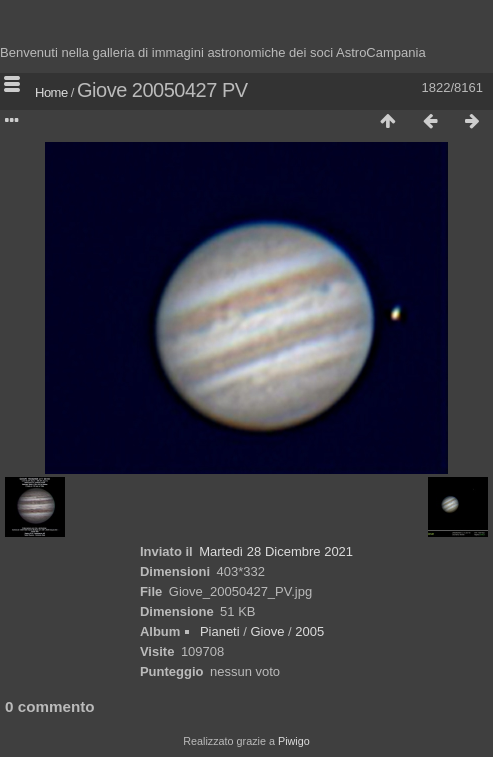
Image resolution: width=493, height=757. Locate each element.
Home (51, 92)
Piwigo (294, 741)
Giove (267, 631)
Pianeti (220, 631)
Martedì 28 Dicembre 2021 (276, 551)
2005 (309, 631)
